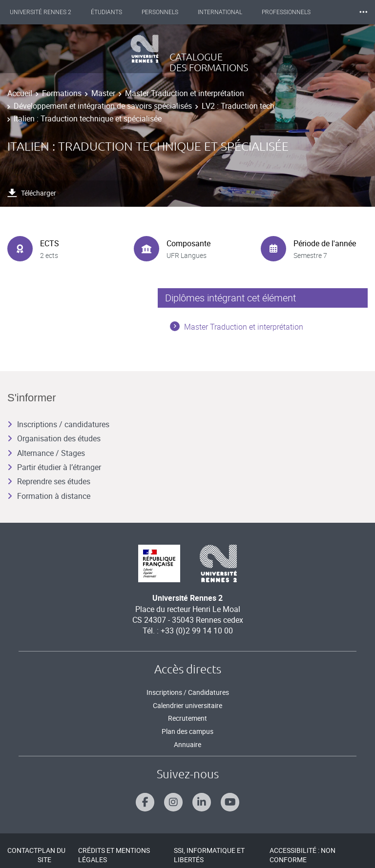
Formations (62, 93)
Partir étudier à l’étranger (54, 467)
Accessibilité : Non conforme (302, 855)
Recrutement (187, 718)
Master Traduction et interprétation (185, 93)
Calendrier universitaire (187, 705)
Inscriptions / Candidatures (188, 692)
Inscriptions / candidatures (58, 424)
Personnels (160, 12)
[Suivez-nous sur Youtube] (230, 802)
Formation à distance (49, 496)
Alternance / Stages (46, 453)
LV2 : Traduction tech (238, 106)
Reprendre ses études (49, 481)
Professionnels (286, 12)
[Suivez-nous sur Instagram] (173, 802)
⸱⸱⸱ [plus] (363, 12)
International (220, 12)
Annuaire (187, 744)
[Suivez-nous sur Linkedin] (202, 802)
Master (103, 93)
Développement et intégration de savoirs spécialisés (103, 106)
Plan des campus (187, 731)
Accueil (20, 93)
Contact (22, 850)
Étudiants (106, 12)
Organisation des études (54, 438)
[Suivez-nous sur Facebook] (145, 802)
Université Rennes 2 (41, 12)
